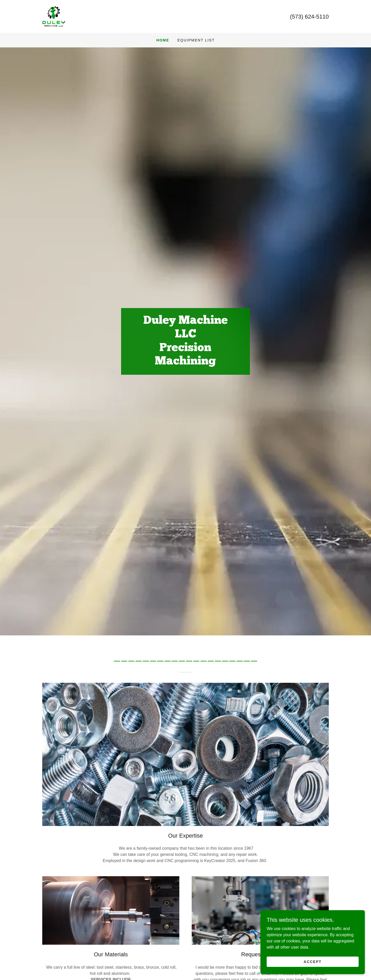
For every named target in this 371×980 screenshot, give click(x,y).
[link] (54, 16)
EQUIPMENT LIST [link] (196, 40)
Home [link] (163, 40)
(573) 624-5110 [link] (309, 17)
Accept (313, 961)
